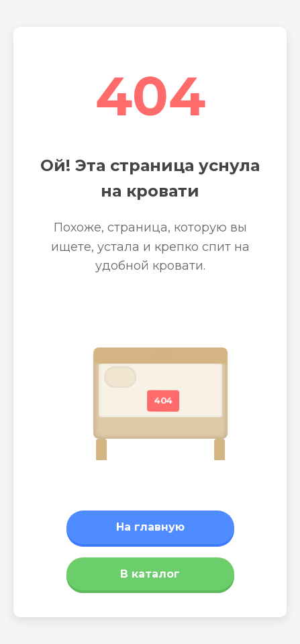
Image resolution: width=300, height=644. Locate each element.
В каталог (150, 574)
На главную (150, 527)
